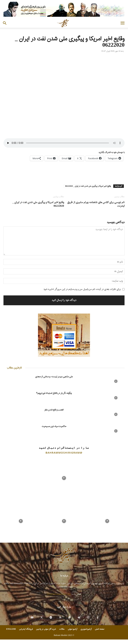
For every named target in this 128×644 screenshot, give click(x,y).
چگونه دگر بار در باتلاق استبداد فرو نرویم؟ (54, 393)
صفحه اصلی (100, 629)
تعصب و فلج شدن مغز (54, 410)
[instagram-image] (21, 477)
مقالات (62, 629)
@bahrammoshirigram (64, 453)
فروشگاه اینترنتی (26, 629)
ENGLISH (11, 629)
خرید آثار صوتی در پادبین (46, 629)
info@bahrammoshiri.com (59, 594)
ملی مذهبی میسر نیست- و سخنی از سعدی (54, 377)
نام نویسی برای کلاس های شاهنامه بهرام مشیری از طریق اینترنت (96, 204)
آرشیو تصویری (86, 629)
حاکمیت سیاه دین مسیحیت (54, 426)
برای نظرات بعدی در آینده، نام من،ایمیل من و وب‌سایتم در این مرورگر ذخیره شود (82, 289)
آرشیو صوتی (72, 629)
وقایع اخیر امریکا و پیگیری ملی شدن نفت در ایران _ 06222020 (88, 186)
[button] (122, 23)
